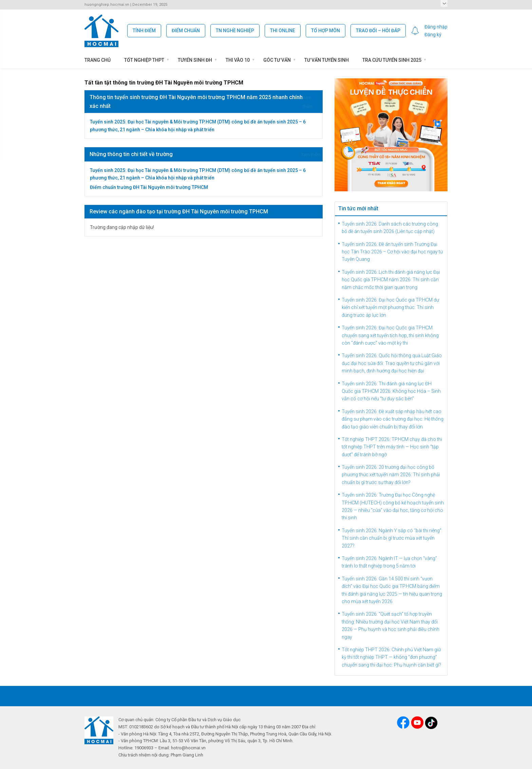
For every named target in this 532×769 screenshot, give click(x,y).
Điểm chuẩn (186, 31)
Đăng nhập (436, 27)
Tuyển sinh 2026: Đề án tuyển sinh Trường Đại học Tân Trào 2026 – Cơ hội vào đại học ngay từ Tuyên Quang (392, 252)
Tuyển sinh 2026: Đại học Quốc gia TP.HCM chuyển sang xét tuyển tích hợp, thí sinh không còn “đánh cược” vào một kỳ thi (390, 335)
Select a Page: (444, 3)
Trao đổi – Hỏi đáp (378, 31)
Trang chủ (98, 60)
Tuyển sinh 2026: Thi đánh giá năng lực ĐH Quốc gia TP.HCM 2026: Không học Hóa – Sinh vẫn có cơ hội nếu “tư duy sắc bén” (391, 391)
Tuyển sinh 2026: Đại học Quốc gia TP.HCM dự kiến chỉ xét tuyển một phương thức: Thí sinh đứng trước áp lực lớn (390, 307)
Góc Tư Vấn (277, 60)
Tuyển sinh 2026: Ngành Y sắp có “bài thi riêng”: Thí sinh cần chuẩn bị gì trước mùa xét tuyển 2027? (392, 538)
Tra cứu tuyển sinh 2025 (392, 60)
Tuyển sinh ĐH (195, 60)
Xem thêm (311, 155)
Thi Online (283, 31)
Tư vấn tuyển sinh (327, 60)
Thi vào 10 (238, 60)
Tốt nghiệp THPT (144, 60)
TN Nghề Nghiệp (235, 31)
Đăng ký (433, 35)
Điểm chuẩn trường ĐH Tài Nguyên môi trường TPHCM (149, 187)
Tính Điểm (144, 31)
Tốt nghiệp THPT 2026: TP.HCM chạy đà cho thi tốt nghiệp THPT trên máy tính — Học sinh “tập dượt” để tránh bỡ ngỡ (392, 447)
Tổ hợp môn (326, 31)
